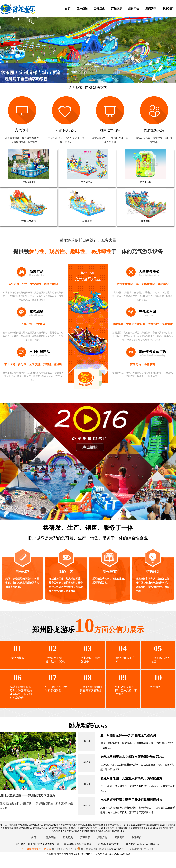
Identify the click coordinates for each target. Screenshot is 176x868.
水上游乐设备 (146, 849)
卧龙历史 (99, 9)
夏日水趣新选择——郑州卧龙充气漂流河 (28, 795)
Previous (6, 50)
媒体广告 (134, 9)
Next (170, 50)
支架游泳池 (133, 849)
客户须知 (82, 9)
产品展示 (117, 9)
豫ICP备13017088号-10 (64, 849)
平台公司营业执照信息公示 (36, 849)
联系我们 (168, 9)
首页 (68, 9)
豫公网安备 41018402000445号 (95, 849)
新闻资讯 (151, 9)
